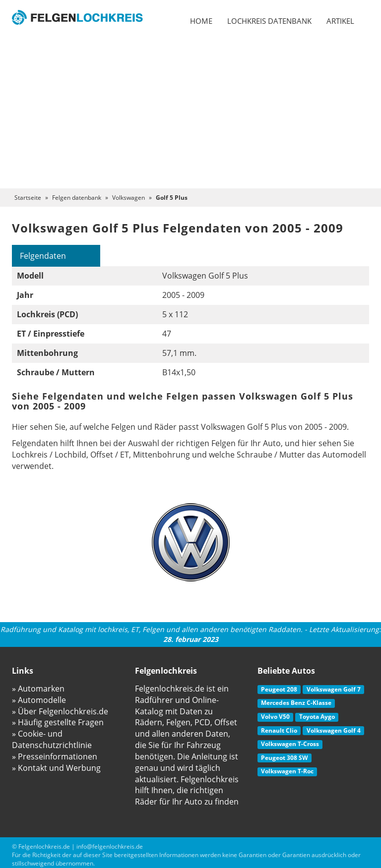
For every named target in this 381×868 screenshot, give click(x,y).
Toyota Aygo (317, 717)
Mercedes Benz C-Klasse (296, 703)
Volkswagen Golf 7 (334, 689)
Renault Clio (279, 730)
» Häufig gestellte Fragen (58, 722)
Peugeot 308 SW (285, 758)
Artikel (340, 21)
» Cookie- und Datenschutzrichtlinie (52, 739)
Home (201, 21)
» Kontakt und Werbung (56, 768)
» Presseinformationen (55, 756)
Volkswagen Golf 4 (334, 730)
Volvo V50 (275, 717)
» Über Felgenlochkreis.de (60, 711)
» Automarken (38, 689)
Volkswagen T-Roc (287, 771)
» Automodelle (39, 700)
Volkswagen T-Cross (290, 744)
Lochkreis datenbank (269, 21)
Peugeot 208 (279, 689)
